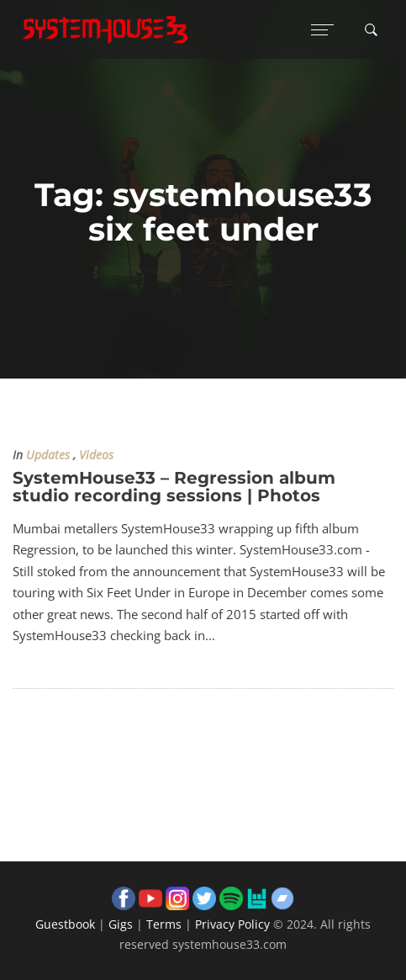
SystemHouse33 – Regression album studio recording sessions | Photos (174, 487)
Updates (48, 455)
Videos (96, 455)
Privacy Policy (232, 924)
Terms (164, 924)
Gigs (121, 924)
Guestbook (65, 924)
